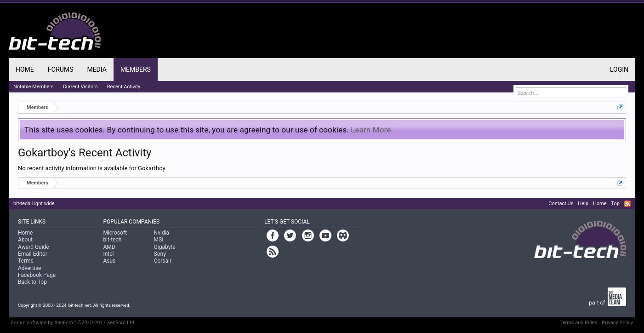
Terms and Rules (579, 323)
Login (619, 69)
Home (25, 69)
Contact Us (561, 204)
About (25, 240)
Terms (26, 261)
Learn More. (372, 130)
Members (136, 69)
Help (583, 204)
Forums (61, 69)
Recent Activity (124, 87)
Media (97, 69)
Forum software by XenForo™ (73, 323)
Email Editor (33, 254)
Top (616, 204)
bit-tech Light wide (34, 204)
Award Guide (34, 247)
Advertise (29, 268)
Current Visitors (80, 87)
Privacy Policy (617, 323)
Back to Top (32, 282)
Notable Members (34, 87)
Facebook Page (37, 275)
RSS (627, 204)
